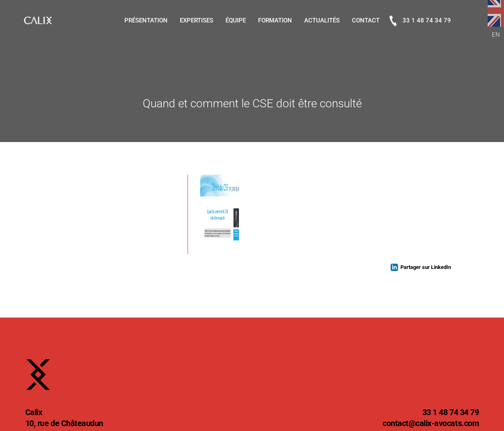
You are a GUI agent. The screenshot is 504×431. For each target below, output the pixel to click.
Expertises (197, 20)
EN (496, 35)
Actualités (322, 20)
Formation (275, 20)
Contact (366, 20)
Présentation (146, 20)
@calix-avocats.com (431, 424)
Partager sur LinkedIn (426, 267)
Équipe (236, 20)
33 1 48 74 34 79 (420, 21)
